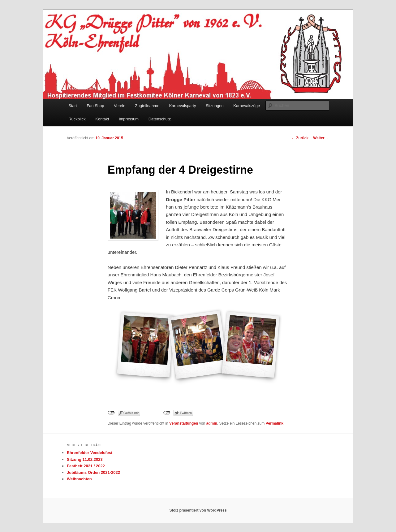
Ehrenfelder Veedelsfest (90, 453)
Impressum (129, 119)
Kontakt (102, 119)
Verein (120, 106)
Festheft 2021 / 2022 (86, 466)
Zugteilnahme (147, 106)
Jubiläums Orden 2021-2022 (93, 472)
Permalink (275, 423)
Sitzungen (215, 106)
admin (211, 423)
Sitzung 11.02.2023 (85, 459)
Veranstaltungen (184, 423)
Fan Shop (95, 106)
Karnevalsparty (183, 106)
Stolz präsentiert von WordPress (198, 510)
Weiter (321, 138)
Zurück (300, 138)
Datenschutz (160, 119)
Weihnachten (79, 479)
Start (73, 106)
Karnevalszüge (247, 106)
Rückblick (77, 119)
